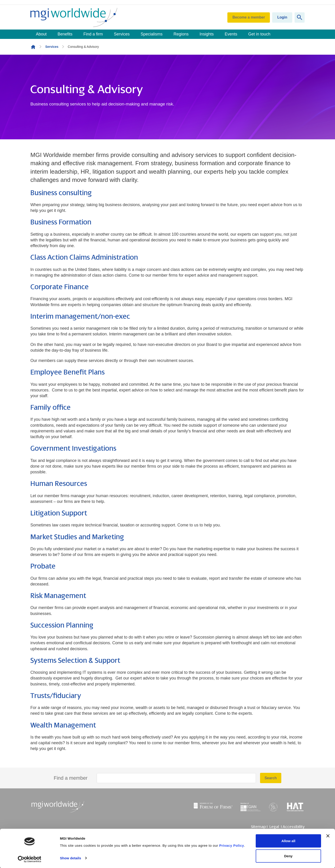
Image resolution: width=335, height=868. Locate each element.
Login (282, 17)
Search (271, 778)
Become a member (249, 17)
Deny (288, 856)
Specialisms (152, 34)
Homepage (33, 47)
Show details (70, 858)
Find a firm (93, 34)
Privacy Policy (232, 845)
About (41, 34)
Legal (274, 827)
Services (122, 34)
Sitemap (258, 827)
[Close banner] (328, 836)
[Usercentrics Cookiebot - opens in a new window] (30, 859)
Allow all (288, 841)
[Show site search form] (300, 18)
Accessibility (294, 827)
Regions (181, 34)
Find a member (71, 778)
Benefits (65, 34)
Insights (207, 34)
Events (231, 34)
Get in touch (259, 34)
